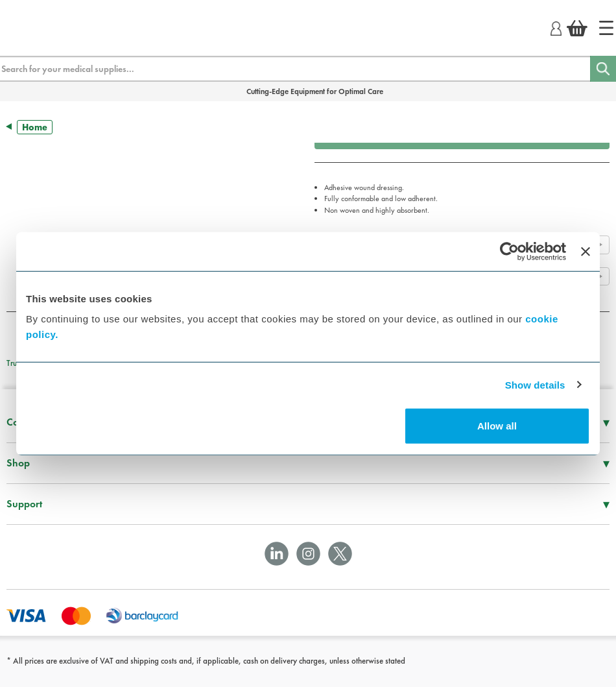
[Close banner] (586, 251)
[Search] (603, 69)
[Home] (606, 28)
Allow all (497, 426)
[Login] (556, 27)
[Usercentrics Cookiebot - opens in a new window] (509, 251)
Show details (535, 384)
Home (35, 127)
